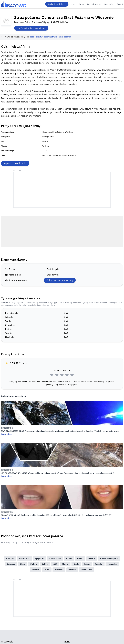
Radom (87, 564)
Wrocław (72, 570)
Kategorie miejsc (94, 4)
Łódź (55, 564)
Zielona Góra (87, 570)
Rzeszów (99, 564)
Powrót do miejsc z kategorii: (36, 37)
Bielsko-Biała (24, 558)
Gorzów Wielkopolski (109, 558)
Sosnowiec (112, 564)
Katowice (11, 564)
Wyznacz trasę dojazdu (15, 163)
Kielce (23, 564)
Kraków (34, 564)
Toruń (47, 570)
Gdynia (80, 558)
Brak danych (53, 269)
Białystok (10, 558)
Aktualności (109, 4)
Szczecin (36, 570)
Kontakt (120, 4)
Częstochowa (55, 558)
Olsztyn (65, 564)
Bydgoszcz (40, 558)
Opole (76, 564)
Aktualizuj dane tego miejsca (31, 28)
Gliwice (92, 558)
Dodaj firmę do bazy (57, 4)
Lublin (45, 564)
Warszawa (59, 570)
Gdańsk (69, 558)
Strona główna (78, 4)
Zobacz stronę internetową (60, 280)
